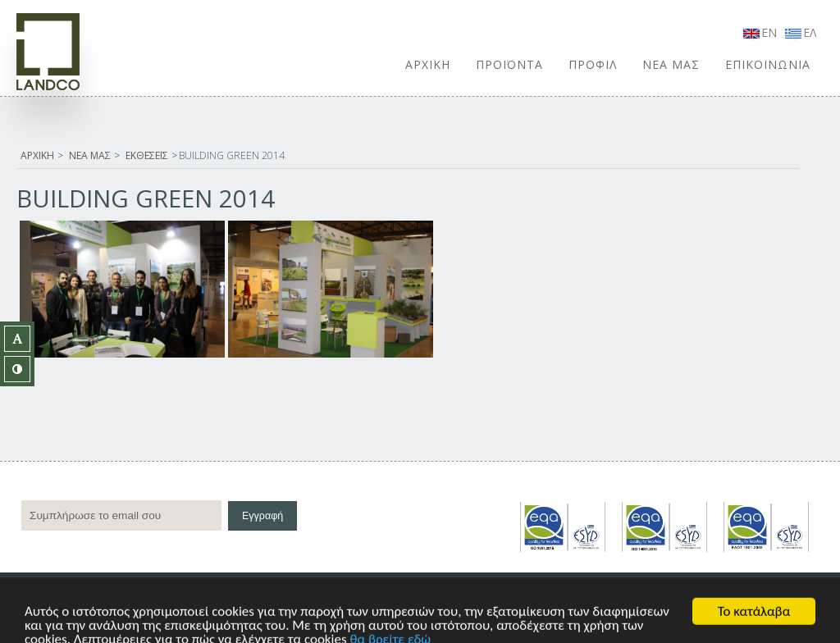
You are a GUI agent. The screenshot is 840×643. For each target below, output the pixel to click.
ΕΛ (801, 32)
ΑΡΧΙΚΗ (428, 64)
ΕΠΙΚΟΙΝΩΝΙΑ (768, 64)
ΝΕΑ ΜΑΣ (671, 64)
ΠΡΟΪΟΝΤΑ (509, 64)
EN (760, 32)
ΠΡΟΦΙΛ (593, 64)
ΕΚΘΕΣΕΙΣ (147, 155)
